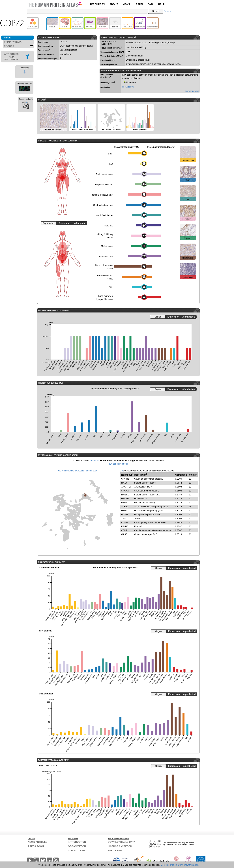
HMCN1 (125, 499)
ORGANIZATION (77, 846)
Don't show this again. (189, 865)
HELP (161, 4)
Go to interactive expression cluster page (78, 471)
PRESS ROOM (36, 846)
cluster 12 (95, 461)
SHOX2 (125, 491)
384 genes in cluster (118, 464)
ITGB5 (124, 483)
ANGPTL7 (126, 487)
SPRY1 (125, 507)
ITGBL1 (125, 495)
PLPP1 (125, 515)
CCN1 (124, 530)
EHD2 (124, 503)
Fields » (167, 11)
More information (169, 865)
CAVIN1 (125, 479)
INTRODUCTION (77, 842)
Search (156, 11)
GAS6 (124, 534)
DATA (151, 4)
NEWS (126, 4)
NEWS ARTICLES (38, 842)
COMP (124, 522)
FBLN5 (125, 526)
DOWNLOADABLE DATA (122, 842)
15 (122, 471)
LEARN (139, 4)
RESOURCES (97, 4)
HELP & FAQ (115, 851)
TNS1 (124, 519)
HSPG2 (125, 511)
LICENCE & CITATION (120, 846)
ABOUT (114, 4)
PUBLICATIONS (77, 851)
